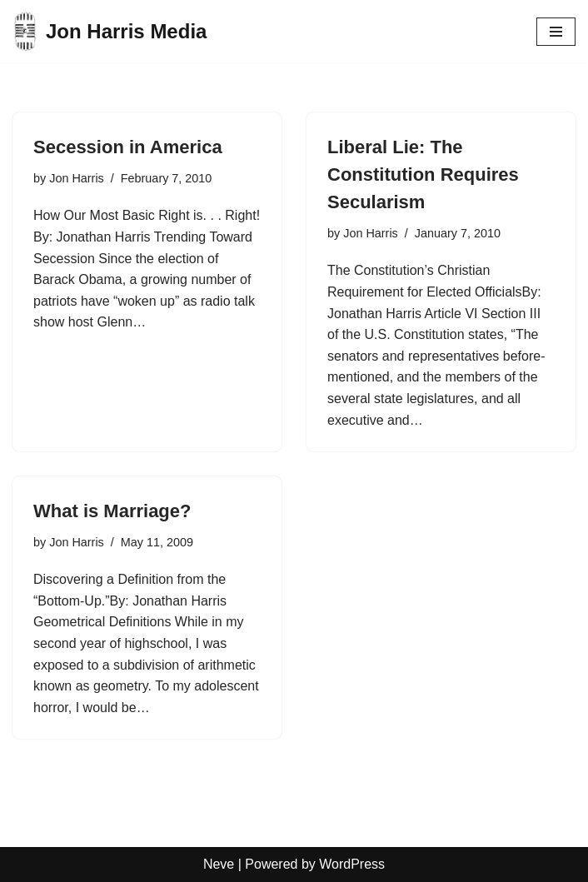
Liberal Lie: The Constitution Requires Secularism (423, 174)
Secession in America (128, 147)
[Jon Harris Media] (110, 31)
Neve (219, 864)
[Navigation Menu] (556, 32)
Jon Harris (77, 178)
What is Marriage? (112, 511)
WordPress (352, 864)
